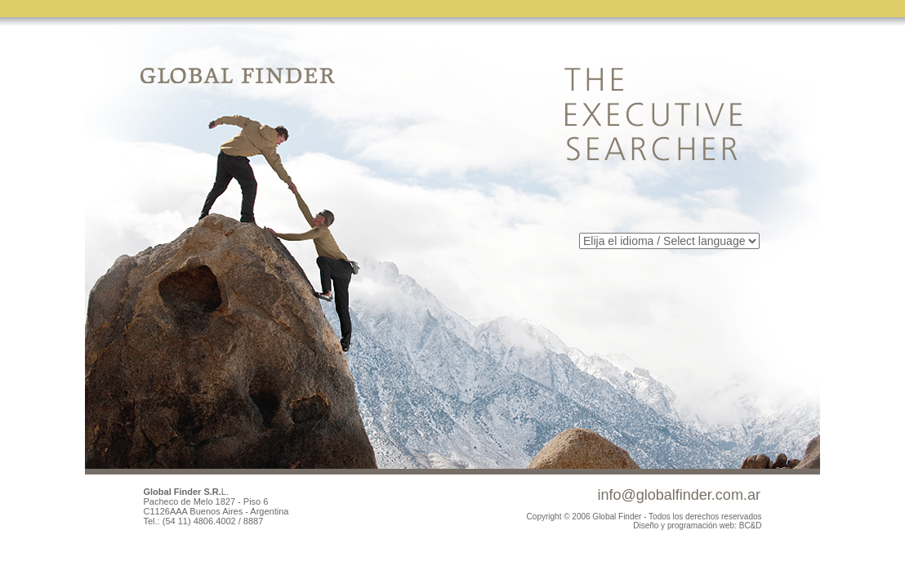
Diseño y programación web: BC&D (697, 526)
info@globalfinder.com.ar (679, 495)
